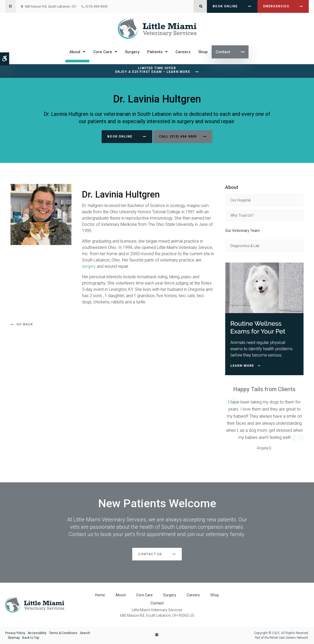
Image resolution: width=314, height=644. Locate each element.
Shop (203, 52)
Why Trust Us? (242, 215)
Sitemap (14, 638)
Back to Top (31, 638)
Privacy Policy (15, 633)
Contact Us (150, 554)
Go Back (25, 324)
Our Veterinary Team (243, 231)
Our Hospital (241, 200)
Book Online (225, 6)
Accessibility (37, 633)
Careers (183, 52)
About (75, 52)
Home (100, 595)
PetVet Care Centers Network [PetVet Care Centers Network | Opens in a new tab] (289, 638)
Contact (223, 52)
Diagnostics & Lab (245, 246)
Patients (155, 52)
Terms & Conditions (63, 633)
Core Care (103, 52)
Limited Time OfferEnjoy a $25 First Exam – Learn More (153, 70)
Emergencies (276, 6)
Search (85, 633)
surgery (89, 266)
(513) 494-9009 (96, 6)
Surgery (132, 52)
